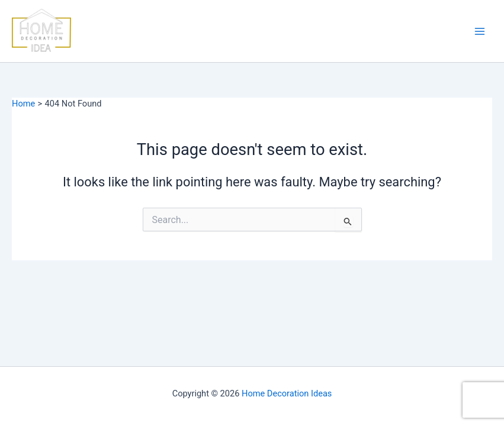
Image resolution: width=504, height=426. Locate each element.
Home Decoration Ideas (287, 393)
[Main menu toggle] (480, 31)
